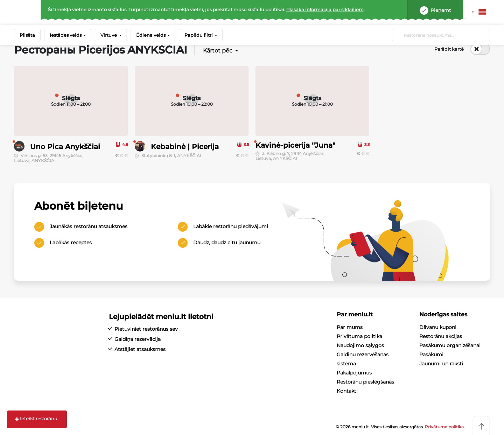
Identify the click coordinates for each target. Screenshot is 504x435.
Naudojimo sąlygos (360, 345)
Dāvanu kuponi (438, 327)
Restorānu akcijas (441, 336)
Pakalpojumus (354, 373)
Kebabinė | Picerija (185, 147)
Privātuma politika (359, 336)
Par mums (350, 327)
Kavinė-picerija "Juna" (295, 145)
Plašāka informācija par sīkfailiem (325, 9)
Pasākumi (431, 355)
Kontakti (347, 391)
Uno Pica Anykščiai (65, 147)
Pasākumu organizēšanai (450, 345)
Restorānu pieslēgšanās (365, 382)
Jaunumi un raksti (441, 364)
